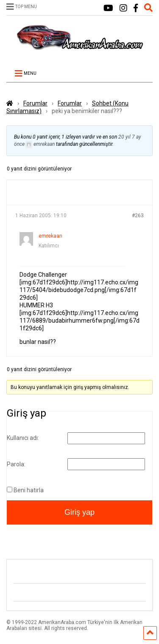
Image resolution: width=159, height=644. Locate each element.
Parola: (16, 464)
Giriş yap (79, 512)
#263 (138, 216)
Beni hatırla (29, 490)
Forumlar (35, 103)
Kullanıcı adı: (23, 438)
